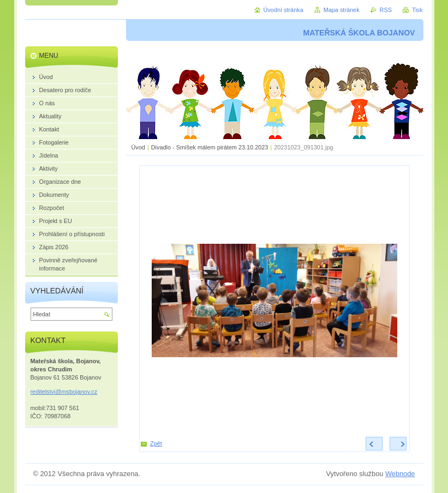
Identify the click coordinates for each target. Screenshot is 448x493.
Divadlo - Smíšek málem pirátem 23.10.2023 (210, 147)
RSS (386, 10)
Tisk (417, 10)
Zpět (156, 443)
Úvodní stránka (283, 10)
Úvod (138, 147)
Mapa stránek (342, 10)
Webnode (400, 474)
